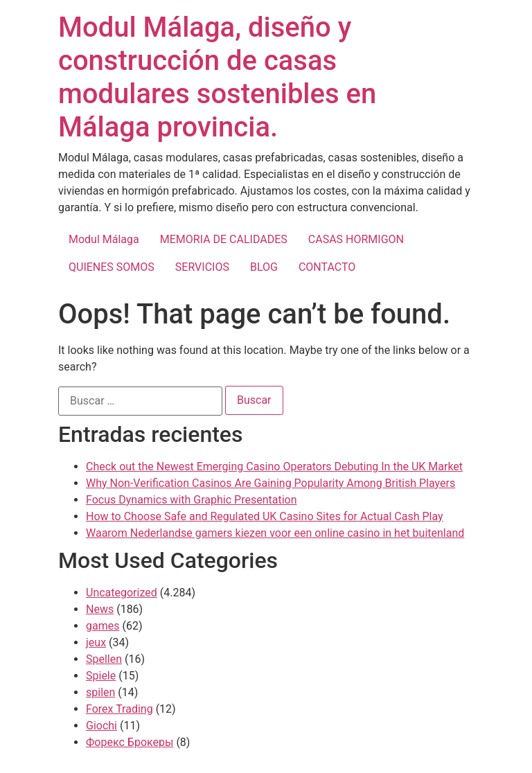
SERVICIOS (202, 267)
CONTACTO (327, 267)
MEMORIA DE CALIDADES (224, 239)
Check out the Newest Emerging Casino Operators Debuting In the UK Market (274, 467)
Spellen (104, 659)
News (100, 609)
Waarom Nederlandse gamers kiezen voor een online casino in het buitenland (275, 533)
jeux (96, 642)
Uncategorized (122, 593)
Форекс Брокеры (130, 742)
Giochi (101, 726)
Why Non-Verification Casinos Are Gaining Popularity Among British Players (271, 483)
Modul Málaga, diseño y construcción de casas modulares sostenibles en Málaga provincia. (217, 77)
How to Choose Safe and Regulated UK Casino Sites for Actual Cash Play (265, 516)
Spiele (101, 676)
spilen (100, 692)
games (103, 626)
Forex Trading (119, 709)
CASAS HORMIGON (356, 239)
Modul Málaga (104, 239)
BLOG (264, 267)
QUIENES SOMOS (112, 267)
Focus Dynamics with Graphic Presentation (191, 500)
